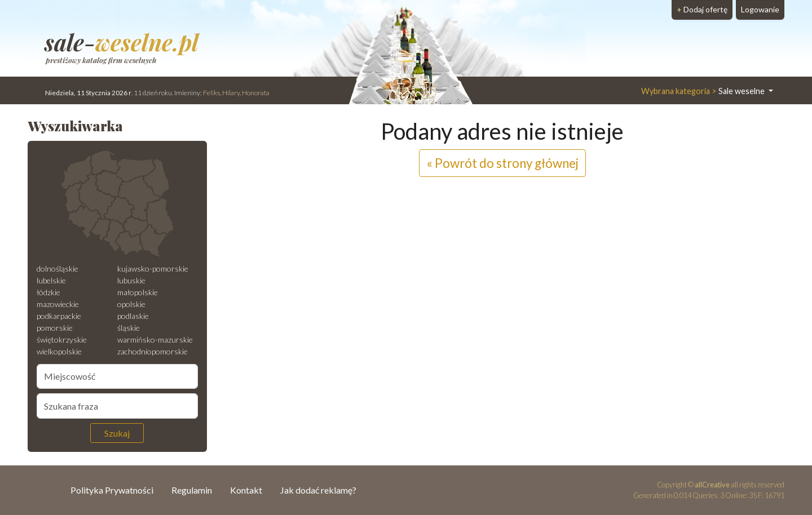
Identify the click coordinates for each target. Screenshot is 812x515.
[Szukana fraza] (117, 406)
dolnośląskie (58, 268)
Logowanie (760, 9)
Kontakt (246, 490)
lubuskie (131, 280)
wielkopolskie (59, 351)
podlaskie (133, 316)
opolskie (131, 304)
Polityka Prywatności (112, 490)
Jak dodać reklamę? (318, 490)
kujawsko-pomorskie (153, 268)
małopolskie (138, 292)
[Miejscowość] (117, 376)
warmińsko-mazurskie (155, 339)
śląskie (129, 328)
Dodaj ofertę (702, 9)
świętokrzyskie (62, 339)
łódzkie (48, 292)
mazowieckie (58, 304)
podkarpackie (59, 316)
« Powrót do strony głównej (502, 163)
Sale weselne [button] (704, 91)
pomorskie (55, 328)
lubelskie (51, 280)
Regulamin (192, 490)
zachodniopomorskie (153, 351)
